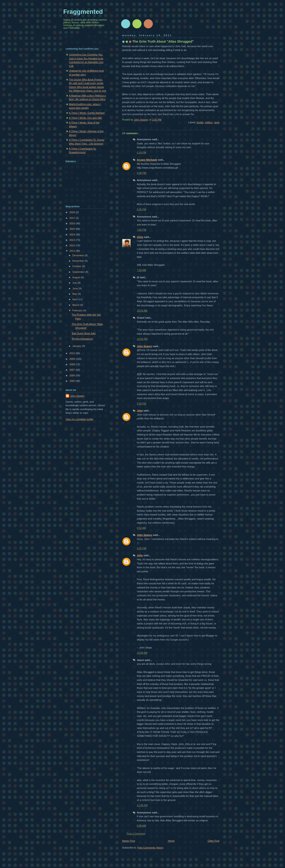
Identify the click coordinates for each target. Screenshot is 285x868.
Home (171, 841)
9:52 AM (142, 528)
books (200, 122)
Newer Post (129, 841)
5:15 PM (142, 548)
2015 (73, 229)
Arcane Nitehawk (147, 160)
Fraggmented (83, 12)
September (79, 272)
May (75, 294)
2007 (73, 370)
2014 (73, 235)
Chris (140, 237)
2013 (73, 240)
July (75, 283)
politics (209, 122)
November (79, 261)
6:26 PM (142, 209)
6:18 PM (142, 173)
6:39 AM (142, 826)
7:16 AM (142, 270)
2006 (73, 375)
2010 (73, 353)
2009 (73, 359)
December (79, 255)
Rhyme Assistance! (82, 339)
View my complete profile (80, 419)
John (140, 411)
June (75, 288)
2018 (73, 212)
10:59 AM (142, 653)
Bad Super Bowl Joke (84, 333)
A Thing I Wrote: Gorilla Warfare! (87, 113)
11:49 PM (142, 805)
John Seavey (145, 346)
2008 (73, 364)
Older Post (213, 841)
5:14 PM (142, 152)
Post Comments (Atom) (150, 848)
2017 (73, 218)
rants (217, 122)
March (76, 305)
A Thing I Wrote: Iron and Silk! (86, 118)
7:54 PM (142, 230)
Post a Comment (136, 834)
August (77, 277)
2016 (73, 223)
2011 (73, 251)
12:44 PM (142, 339)
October (77, 266)
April (75, 299)
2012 (73, 245)
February (78, 310)
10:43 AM (142, 311)
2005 (73, 381)
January (77, 346)
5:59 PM (142, 404)
